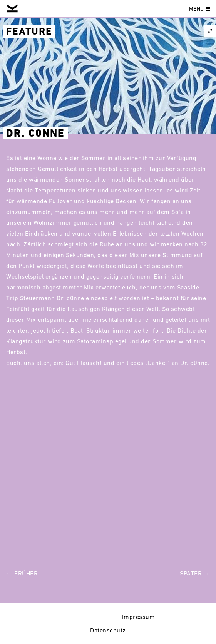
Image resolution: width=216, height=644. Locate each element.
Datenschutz (108, 630)
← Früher (22, 573)
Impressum (139, 617)
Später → (195, 573)
